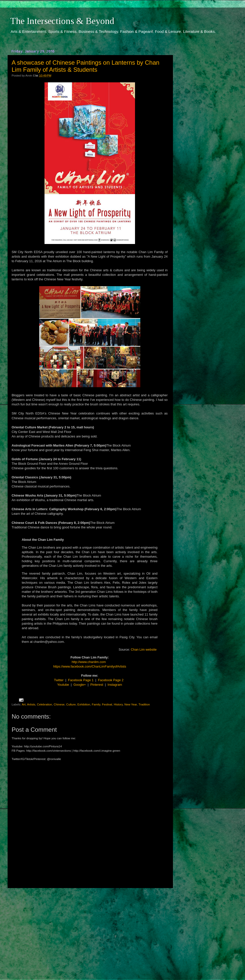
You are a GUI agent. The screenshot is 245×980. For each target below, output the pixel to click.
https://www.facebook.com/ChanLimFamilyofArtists (90, 666)
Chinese (59, 704)
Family (96, 704)
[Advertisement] (90, 929)
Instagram (115, 685)
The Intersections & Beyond (62, 21)
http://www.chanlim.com (89, 662)
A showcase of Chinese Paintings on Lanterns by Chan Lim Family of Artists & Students (85, 66)
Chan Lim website (144, 650)
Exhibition (84, 704)
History (118, 704)
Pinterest (97, 685)
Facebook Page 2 (111, 680)
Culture (71, 704)
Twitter (59, 680)
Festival (107, 704)
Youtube (63, 685)
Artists (31, 704)
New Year (131, 704)
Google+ (80, 685)
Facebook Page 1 (81, 680)
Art (24, 704)
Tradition (144, 704)
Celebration (44, 704)
